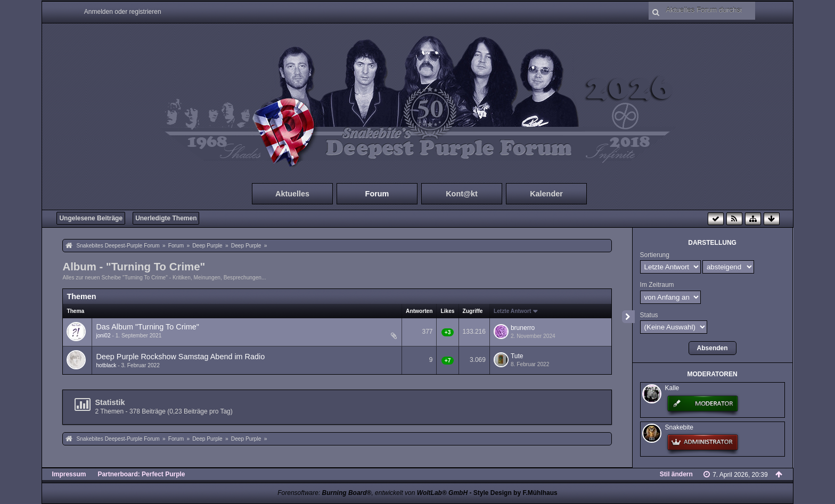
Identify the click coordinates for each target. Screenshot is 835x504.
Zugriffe (473, 311)
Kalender (546, 194)
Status (649, 315)
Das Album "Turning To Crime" (147, 327)
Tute (517, 356)
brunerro (523, 328)
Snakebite (679, 427)
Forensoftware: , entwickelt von (373, 493)
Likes (447, 311)
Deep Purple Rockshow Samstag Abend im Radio (180, 357)
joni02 (103, 336)
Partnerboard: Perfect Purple (141, 474)
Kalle (672, 388)
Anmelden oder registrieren (123, 12)
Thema (75, 311)
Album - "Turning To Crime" (134, 267)
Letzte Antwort (512, 311)
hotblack (106, 365)
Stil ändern (676, 474)
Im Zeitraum (657, 285)
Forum (377, 194)
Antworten (419, 311)
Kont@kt (462, 194)
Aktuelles (292, 194)
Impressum (69, 474)
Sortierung (655, 255)
